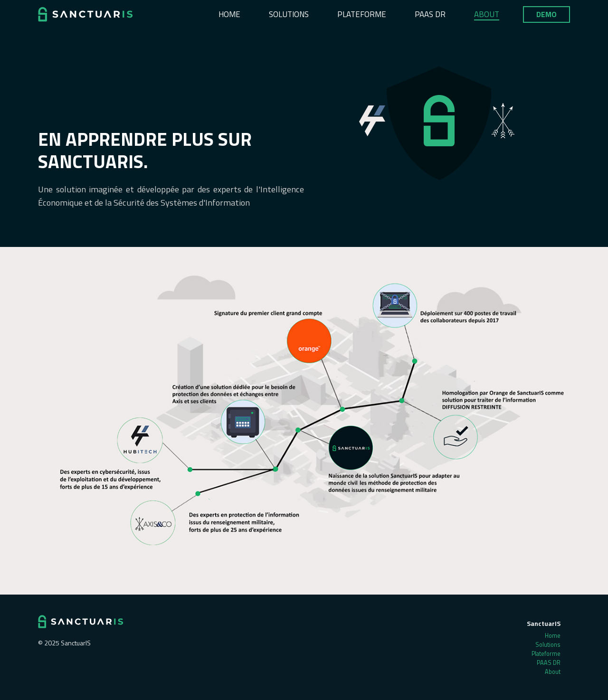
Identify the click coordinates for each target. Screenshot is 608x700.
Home (229, 14)
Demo (546, 14)
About (487, 14)
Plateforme (362, 14)
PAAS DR (430, 14)
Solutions (289, 14)
